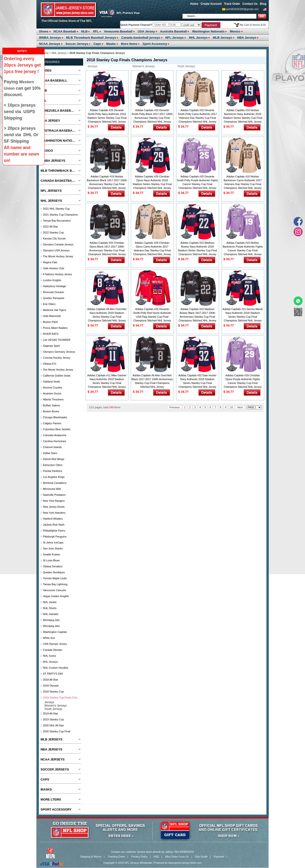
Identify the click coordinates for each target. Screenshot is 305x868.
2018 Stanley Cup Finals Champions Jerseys (61, 697)
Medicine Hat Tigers (54, 310)
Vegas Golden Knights (56, 596)
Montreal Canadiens (55, 483)
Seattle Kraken (51, 554)
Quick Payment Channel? (137, 25)
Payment (219, 857)
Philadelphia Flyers (54, 531)
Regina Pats (50, 262)
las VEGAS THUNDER (57, 340)
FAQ (156, 857)
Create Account (211, 4)
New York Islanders (54, 513)
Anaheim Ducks (52, 393)
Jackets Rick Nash (54, 525)
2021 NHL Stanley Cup (56, 209)
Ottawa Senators (53, 566)
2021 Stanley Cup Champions (60, 215)
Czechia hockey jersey (57, 358)
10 (232, 407)
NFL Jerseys (175, 38)
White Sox (49, 638)
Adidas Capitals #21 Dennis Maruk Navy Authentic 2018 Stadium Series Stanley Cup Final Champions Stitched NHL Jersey (243, 315)
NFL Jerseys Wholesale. (139, 863)
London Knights (52, 280)
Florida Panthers (53, 471)
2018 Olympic (51, 686)
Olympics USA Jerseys (56, 250)
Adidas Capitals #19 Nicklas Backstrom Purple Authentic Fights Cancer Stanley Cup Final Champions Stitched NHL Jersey (243, 248)
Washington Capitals (55, 632)
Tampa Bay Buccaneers (57, 221)
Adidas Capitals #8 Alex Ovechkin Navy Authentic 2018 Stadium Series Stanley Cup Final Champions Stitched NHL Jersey (107, 315)
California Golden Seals (57, 376)
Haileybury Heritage (54, 286)
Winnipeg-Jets (51, 620)
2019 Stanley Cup (53, 719)
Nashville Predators (54, 495)
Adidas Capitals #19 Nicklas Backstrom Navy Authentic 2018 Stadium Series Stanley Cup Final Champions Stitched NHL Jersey (243, 116)
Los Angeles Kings (54, 477)
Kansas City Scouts (54, 238)
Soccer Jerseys (77, 44)
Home (194, 4)
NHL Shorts (50, 608)
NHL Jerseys (198, 38)
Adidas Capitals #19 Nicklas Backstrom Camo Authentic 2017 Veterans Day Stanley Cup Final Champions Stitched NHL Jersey (243, 182)
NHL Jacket (50, 602)
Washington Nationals (208, 31)
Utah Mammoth (52, 316)
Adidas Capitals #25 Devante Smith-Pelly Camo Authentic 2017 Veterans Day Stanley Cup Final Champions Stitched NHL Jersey (198, 116)
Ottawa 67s (50, 364)
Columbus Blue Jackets (57, 429)
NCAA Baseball (65, 31)
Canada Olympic (53, 650)
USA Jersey (146, 31)
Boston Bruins (51, 411)
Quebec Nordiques (54, 572)
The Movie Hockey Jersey (58, 256)
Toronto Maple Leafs (55, 578)
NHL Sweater (51, 614)
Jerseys (93, 66)
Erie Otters (49, 304)
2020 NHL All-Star (53, 725)
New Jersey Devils (54, 507)
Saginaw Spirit (51, 346)
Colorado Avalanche (55, 435)
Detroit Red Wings (53, 459)
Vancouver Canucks (55, 590)
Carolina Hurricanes (54, 441)
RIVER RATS (51, 334)
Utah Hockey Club (53, 268)
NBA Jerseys (247, 38)
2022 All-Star (50, 227)
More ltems (129, 44)
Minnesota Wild (52, 489)
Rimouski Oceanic (53, 292)
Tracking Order (116, 857)
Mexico (235, 31)
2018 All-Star (50, 680)
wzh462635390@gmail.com (242, 9)
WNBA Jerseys (50, 38)
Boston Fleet (50, 322)
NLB (84, 31)
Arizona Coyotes (53, 387)
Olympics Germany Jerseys (59, 352)
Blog (263, 4)
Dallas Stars (50, 453)
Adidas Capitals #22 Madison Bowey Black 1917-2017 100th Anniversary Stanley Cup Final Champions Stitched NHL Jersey (197, 315)
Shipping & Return (91, 857)
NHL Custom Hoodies (56, 668)
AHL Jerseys (50, 662)
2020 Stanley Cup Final (56, 731)
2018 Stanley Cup (53, 692)
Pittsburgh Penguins (55, 537)
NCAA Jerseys (50, 44)
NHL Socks (49, 656)
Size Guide (201, 857)
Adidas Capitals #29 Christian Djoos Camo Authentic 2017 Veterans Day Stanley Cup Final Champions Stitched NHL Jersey (152, 248)
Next (240, 407)
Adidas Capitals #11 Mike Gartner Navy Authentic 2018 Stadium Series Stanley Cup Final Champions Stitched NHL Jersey (107, 381)
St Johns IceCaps (53, 542)
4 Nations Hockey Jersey (57, 274)
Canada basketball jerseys (141, 38)
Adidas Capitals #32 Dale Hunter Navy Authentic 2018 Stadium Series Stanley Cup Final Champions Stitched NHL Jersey (198, 381)
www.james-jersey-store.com (185, 863)
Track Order (232, 4)
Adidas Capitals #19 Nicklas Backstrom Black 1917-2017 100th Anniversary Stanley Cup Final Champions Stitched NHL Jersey (107, 182)
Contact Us (250, 4)
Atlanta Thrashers (53, 399)
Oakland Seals (51, 382)
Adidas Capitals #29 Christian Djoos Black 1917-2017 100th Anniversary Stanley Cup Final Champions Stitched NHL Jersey (107, 248)
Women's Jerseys (144, 66)
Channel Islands (52, 447)
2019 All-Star (50, 713)
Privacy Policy (139, 857)
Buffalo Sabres (51, 405)
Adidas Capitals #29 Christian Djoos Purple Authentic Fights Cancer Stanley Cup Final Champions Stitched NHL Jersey (243, 381)
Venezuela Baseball (118, 31)
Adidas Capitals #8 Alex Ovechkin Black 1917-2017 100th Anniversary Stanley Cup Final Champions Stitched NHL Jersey (152, 381)
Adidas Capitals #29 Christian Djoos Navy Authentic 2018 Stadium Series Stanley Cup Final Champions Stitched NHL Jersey (152, 182)
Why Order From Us (177, 857)
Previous (175, 407)
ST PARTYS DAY (53, 674)
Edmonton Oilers (53, 465)
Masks (111, 44)
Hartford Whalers (53, 519)
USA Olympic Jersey (55, 644)
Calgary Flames (52, 423)
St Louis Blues (51, 560)
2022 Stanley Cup (53, 232)
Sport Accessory (155, 44)
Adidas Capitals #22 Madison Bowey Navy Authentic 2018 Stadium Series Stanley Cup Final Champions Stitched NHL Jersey (197, 248)
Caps (97, 44)
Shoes (44, 31)
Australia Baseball (174, 31)
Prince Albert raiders (55, 328)
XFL (96, 31)
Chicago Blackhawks (55, 417)
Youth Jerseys (186, 66)
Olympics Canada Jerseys (58, 244)
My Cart (253, 25)
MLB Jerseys (222, 38)
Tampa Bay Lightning (55, 584)
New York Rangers (54, 501)
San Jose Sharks (53, 548)
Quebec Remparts (53, 298)
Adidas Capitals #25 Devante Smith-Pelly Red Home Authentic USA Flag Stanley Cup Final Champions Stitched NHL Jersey (152, 315)
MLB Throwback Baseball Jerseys (91, 38)
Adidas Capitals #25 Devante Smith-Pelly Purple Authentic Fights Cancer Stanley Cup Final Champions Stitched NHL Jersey (198, 182)
